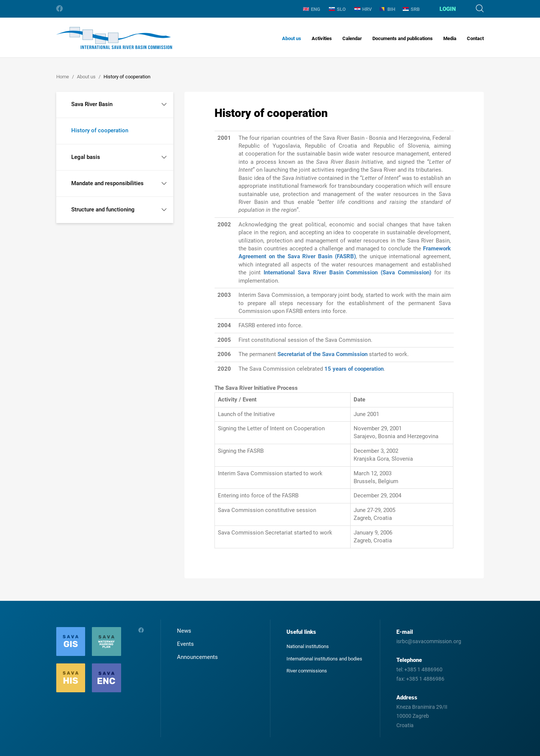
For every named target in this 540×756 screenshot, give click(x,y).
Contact (475, 38)
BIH (387, 9)
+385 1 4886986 (425, 679)
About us (292, 38)
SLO (337, 9)
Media (450, 38)
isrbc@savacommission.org (429, 641)
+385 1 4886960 (423, 669)
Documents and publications (403, 38)
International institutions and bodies (324, 659)
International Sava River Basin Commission (114, 38)
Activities (322, 38)
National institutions (308, 646)
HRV (363, 9)
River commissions (307, 671)
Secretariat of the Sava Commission (322, 354)
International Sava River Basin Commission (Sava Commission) (347, 272)
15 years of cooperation (354, 369)
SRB (411, 9)
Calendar (352, 38)
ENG (312, 9)
